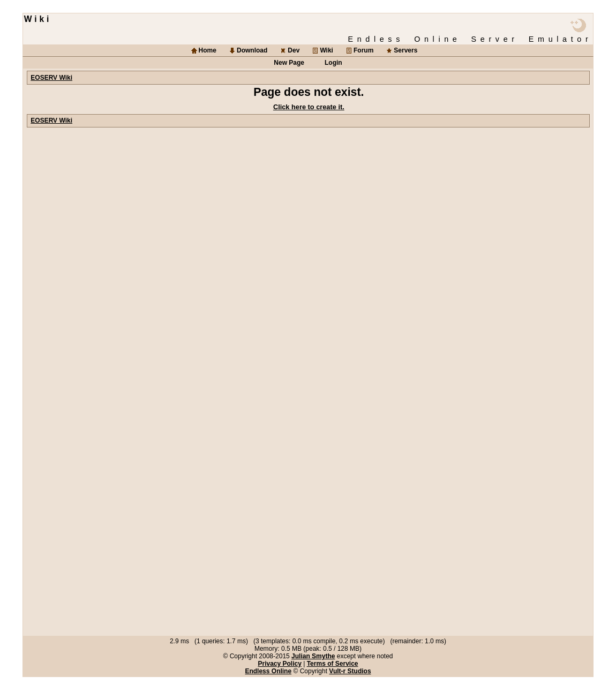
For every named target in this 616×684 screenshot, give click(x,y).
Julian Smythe (313, 656)
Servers (405, 50)
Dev (294, 50)
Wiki (326, 50)
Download (252, 50)
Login (333, 63)
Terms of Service (333, 664)
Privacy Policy (279, 664)
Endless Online (268, 671)
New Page (289, 63)
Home (208, 50)
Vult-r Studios (350, 671)
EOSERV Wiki (51, 78)
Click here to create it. (309, 107)
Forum (363, 50)
